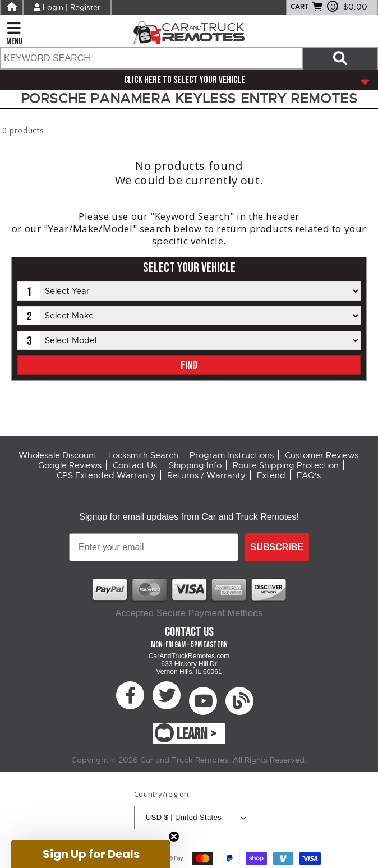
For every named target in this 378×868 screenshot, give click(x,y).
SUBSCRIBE (277, 547)
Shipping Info (195, 465)
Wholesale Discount (58, 455)
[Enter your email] (154, 547)
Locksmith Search (143, 455)
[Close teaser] (174, 837)
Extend (271, 475)
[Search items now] (340, 58)
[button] (91, 854)
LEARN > (197, 734)
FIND (189, 365)
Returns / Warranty (206, 475)
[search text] (151, 58)
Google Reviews (70, 465)
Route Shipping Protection (286, 465)
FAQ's (309, 475)
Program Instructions (232, 455)
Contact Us (135, 465)
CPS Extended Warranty (106, 475)
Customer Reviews (322, 455)
